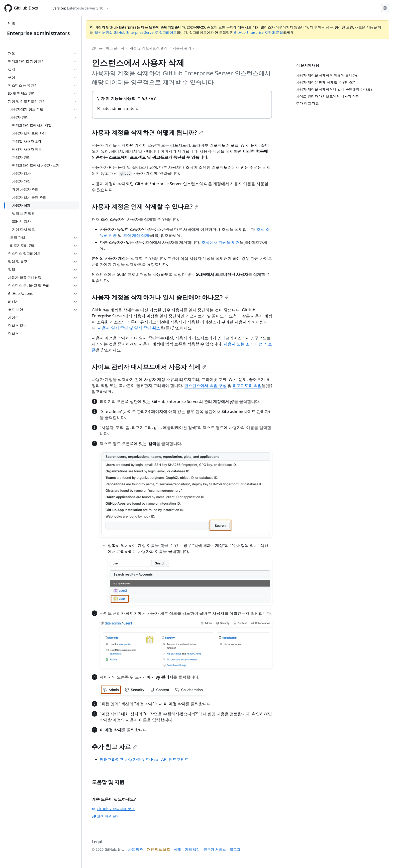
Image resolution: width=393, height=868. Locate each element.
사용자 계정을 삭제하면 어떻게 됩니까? (147, 132)
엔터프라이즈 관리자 (108, 48)
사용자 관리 (182, 48)
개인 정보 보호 (158, 849)
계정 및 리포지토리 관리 (149, 48)
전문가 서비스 (215, 849)
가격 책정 (192, 849)
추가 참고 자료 (114, 746)
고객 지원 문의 (106, 816)
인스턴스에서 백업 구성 (205, 385)
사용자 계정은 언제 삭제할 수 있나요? (145, 206)
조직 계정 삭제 (136, 235)
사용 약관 (136, 849)
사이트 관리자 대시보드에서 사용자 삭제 (149, 367)
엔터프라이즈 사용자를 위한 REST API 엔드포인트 (144, 759)
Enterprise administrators (38, 33)
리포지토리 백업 (247, 385)
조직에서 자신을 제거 (221, 242)
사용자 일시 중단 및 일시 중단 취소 (129, 328)
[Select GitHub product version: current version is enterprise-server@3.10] (80, 8)
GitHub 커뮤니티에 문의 (113, 809)
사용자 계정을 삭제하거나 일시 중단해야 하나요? (160, 297)
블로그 (235, 849)
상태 (177, 849)
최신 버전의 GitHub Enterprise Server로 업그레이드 (136, 32)
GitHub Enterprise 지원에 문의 (259, 32)
